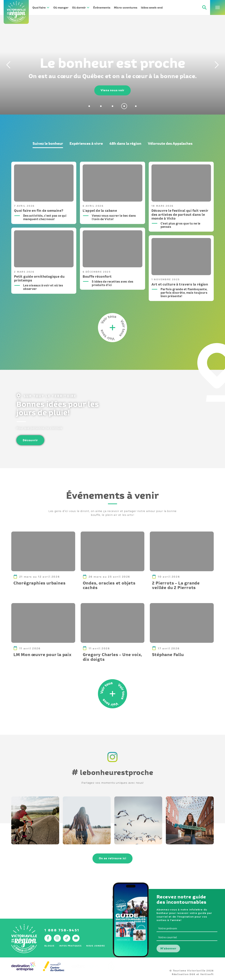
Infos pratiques (70, 946)
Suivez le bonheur (48, 143)
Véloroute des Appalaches (170, 143)
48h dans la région (125, 143)
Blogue (49, 946)
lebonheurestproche (112, 772)
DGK (192, 974)
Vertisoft (207, 974)
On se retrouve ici (112, 858)
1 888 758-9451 (62, 930)
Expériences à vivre (86, 143)
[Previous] (7, 65)
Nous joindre (96, 946)
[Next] (218, 65)
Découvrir (30, 440)
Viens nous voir (113, 90)
